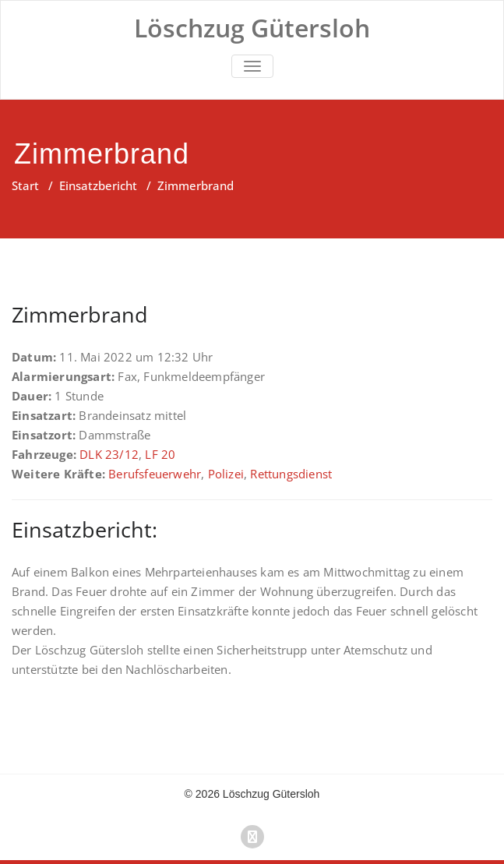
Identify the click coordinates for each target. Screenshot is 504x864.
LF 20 (160, 454)
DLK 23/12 (109, 454)
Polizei (226, 474)
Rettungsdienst (291, 474)
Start (25, 185)
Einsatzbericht (98, 185)
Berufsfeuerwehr (155, 474)
